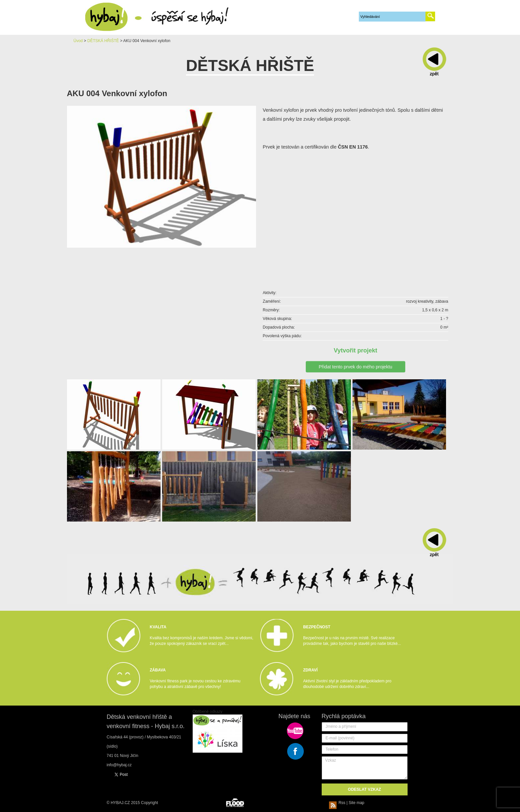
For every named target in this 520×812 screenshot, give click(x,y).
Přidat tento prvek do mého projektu (356, 367)
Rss (338, 803)
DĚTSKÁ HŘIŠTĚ (103, 41)
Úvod (78, 41)
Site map (356, 803)
